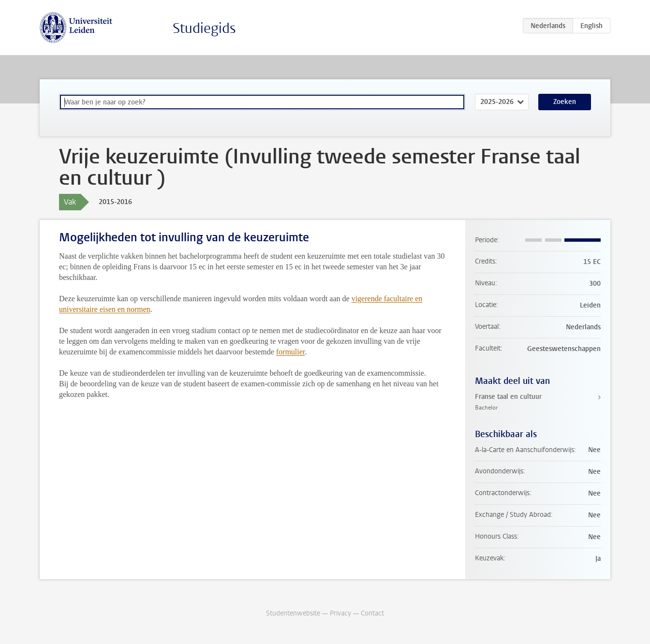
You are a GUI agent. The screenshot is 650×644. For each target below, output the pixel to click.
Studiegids (204, 28)
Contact (372, 613)
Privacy (340, 613)
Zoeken (565, 102)
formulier (291, 352)
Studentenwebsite (293, 613)
